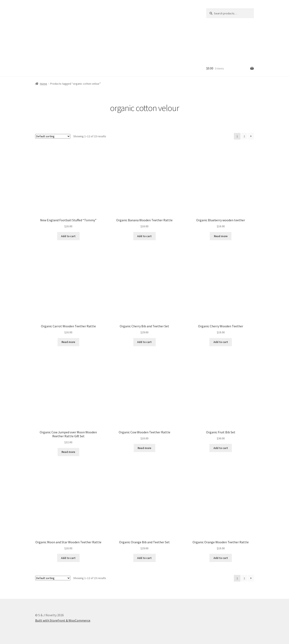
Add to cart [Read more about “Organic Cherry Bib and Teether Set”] (144, 342)
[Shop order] (53, 136)
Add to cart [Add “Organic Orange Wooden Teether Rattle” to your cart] (221, 558)
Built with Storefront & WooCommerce (63, 620)
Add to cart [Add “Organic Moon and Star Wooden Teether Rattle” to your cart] (68, 558)
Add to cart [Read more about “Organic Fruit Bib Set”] (221, 448)
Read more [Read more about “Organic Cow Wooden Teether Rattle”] (144, 448)
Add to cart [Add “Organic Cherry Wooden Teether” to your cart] (221, 342)
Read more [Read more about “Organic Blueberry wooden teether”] (221, 236)
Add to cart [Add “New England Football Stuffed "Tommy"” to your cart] (68, 236)
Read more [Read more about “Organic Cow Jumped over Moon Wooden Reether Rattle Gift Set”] (68, 452)
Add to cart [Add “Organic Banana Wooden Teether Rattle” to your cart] (144, 236)
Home (44, 84)
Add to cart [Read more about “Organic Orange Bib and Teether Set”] (144, 558)
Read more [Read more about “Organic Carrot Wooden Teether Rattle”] (68, 342)
